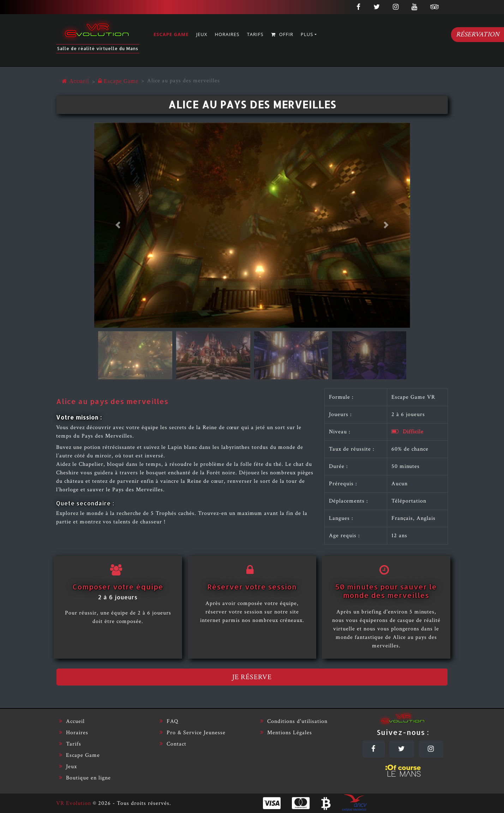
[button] (118, 225)
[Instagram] (431, 749)
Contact (173, 744)
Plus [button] (307, 34)
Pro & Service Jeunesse (193, 733)
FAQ (169, 721)
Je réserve (252, 677)
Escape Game (171, 34)
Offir (282, 34)
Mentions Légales (286, 733)
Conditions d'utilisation (294, 721)
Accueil (72, 721)
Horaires (227, 34)
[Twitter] (402, 749)
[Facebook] (374, 749)
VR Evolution (74, 803)
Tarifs (255, 34)
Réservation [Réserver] (478, 34)
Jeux (202, 34)
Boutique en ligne (85, 778)
